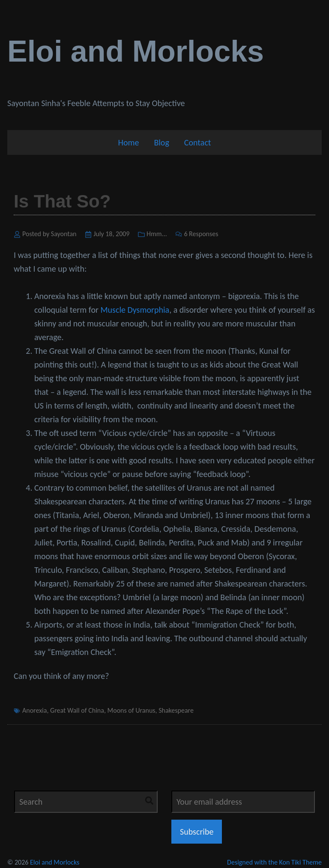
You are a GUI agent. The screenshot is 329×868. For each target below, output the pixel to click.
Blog (161, 142)
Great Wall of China (77, 710)
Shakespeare (176, 710)
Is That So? (62, 201)
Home (128, 142)
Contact (198, 142)
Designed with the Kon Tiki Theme (274, 862)
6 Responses (201, 234)
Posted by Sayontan (49, 234)
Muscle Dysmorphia (135, 310)
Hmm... (157, 234)
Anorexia (34, 710)
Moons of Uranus (132, 710)
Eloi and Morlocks (136, 51)
